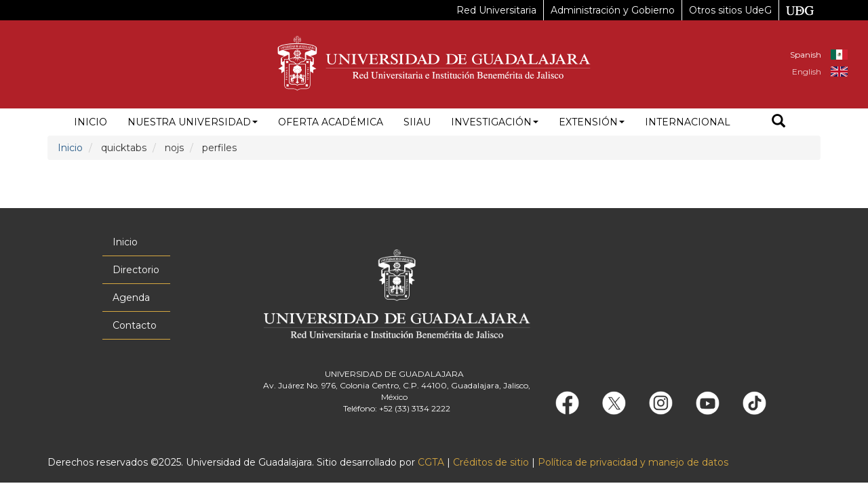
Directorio (136, 270)
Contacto (135, 325)
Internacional (688, 122)
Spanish (806, 55)
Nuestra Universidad (193, 122)
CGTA (431, 462)
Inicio (91, 122)
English (807, 72)
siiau (417, 122)
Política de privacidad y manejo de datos (633, 462)
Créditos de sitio (491, 462)
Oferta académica (331, 122)
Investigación (495, 122)
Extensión (592, 122)
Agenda (131, 298)
